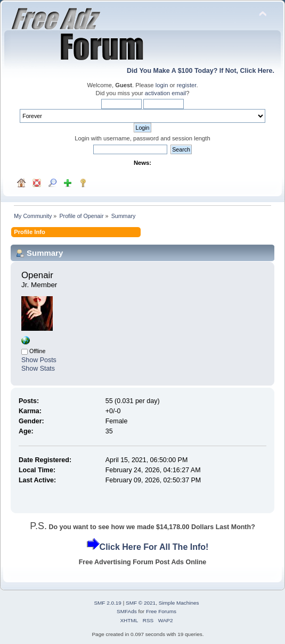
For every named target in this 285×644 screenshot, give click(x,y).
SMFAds (127, 611)
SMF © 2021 (141, 603)
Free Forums (161, 611)
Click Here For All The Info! (154, 547)
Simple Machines (179, 603)
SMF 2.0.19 (108, 603)
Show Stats (38, 369)
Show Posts (39, 360)
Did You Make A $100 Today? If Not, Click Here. (201, 71)
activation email (165, 93)
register (187, 85)
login (162, 85)
